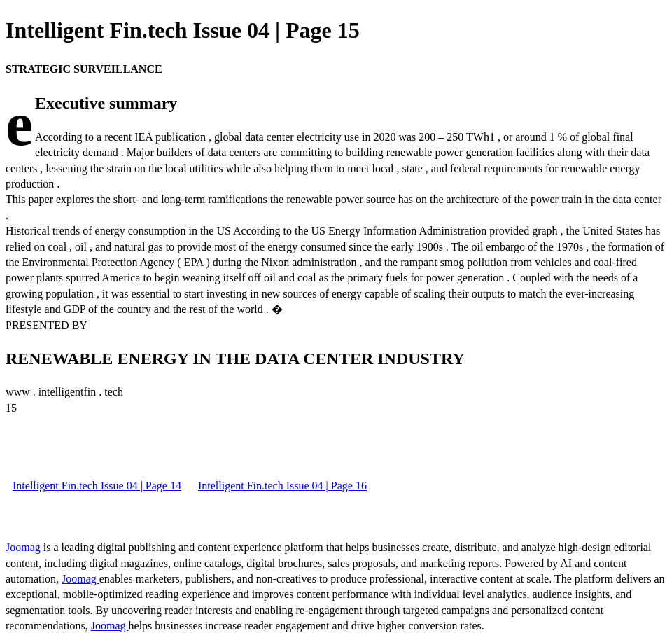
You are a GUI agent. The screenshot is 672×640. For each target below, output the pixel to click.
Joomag (24, 547)
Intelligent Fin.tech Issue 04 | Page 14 (97, 486)
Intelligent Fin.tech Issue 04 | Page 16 (282, 486)
